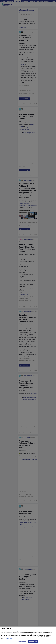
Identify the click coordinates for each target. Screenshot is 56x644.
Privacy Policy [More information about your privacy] (9, 638)
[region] (28, 635)
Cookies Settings (22, 641)
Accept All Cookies (33, 641)
